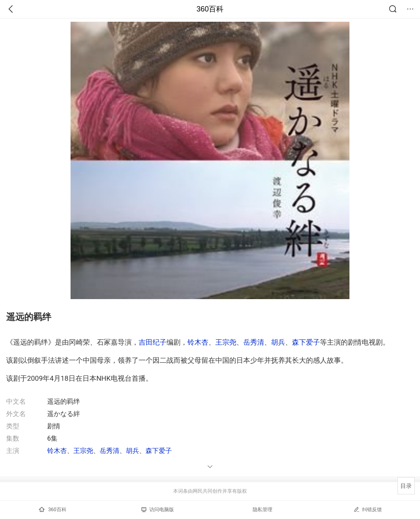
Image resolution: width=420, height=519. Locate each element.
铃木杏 (198, 342)
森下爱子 (306, 342)
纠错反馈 (368, 509)
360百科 (210, 9)
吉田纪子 (153, 342)
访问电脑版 (158, 510)
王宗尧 (226, 342)
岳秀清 (254, 342)
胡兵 (278, 342)
